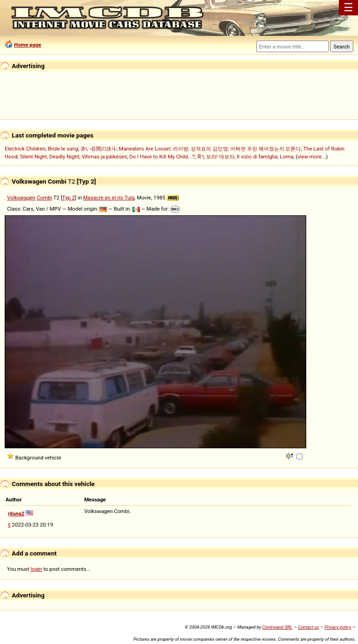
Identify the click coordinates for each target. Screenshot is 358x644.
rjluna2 (16, 514)
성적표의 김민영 (209, 149)
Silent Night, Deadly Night (50, 157)
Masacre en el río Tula (109, 198)
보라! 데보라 (220, 157)
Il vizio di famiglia (257, 157)
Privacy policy (338, 627)
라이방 (181, 149)
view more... (312, 157)
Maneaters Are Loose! (145, 149)
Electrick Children (25, 149)
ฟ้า (200, 157)
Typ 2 (68, 198)
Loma (286, 157)
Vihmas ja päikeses (104, 157)
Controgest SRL (277, 627)
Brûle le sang (63, 149)
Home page (28, 45)
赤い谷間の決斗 (99, 149)
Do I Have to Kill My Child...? (162, 157)
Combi (45, 198)
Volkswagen (21, 198)
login (37, 569)
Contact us (308, 627)
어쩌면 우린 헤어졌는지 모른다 (265, 149)
